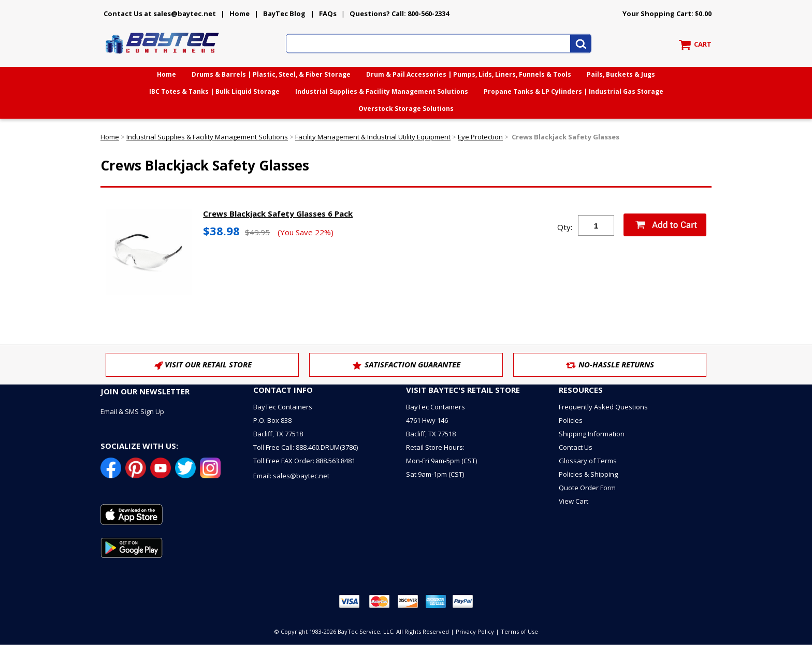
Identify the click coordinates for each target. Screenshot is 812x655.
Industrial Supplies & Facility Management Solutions (382, 91)
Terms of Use (519, 631)
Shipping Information (592, 434)
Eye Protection (480, 137)
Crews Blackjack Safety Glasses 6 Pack (278, 213)
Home (240, 13)
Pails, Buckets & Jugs (621, 74)
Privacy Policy (475, 631)
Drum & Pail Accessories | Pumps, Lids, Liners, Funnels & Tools (469, 74)
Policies (571, 420)
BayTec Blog (284, 13)
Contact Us (576, 447)
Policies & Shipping (588, 474)
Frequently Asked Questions (603, 407)
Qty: (565, 227)
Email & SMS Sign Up (132, 411)
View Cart (574, 501)
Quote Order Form (587, 488)
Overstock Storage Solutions (406, 109)
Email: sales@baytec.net (291, 476)
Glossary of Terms (588, 461)
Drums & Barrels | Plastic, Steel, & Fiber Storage (271, 74)
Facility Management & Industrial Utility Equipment (373, 137)
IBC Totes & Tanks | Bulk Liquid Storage (214, 91)
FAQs (328, 13)
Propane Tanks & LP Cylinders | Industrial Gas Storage (574, 91)
